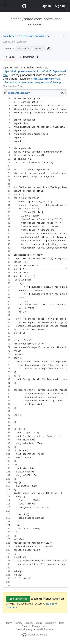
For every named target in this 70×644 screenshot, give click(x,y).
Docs (62, 623)
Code (9, 57)
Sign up (60, 6)
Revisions (29, 57)
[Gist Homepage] (24, 6)
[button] (49, 49)
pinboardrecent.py (35, 36)
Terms (9, 623)
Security (29, 623)
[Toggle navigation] (5, 6)
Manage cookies (40, 626)
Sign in (46, 6)
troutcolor (10, 36)
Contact (25, 626)
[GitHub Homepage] (24, 635)
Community (51, 623)
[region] (35, 342)
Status (39, 623)
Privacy (18, 623)
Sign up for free (18, 599)
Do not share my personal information (35, 629)
